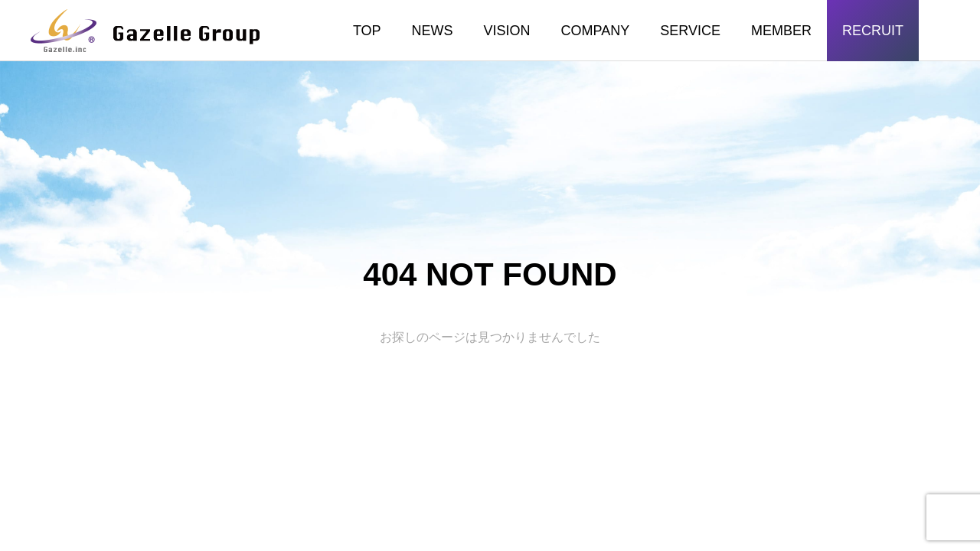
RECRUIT (873, 31)
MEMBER (781, 31)
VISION (507, 31)
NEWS (433, 31)
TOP (367, 31)
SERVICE (690, 31)
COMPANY (596, 31)
